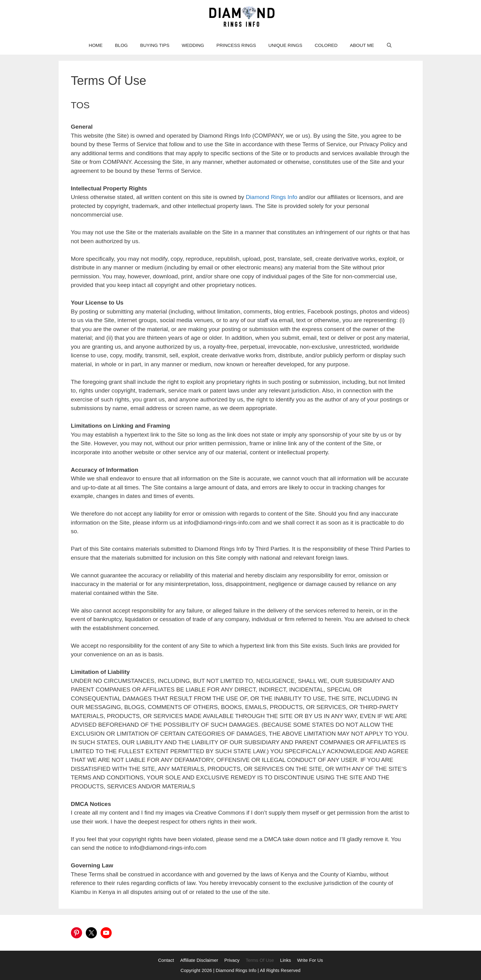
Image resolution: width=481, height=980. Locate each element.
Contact (166, 960)
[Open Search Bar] (389, 45)
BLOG (122, 45)
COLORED (326, 45)
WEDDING (193, 45)
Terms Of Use (260, 960)
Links (286, 960)
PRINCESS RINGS (236, 45)
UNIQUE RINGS (285, 45)
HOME (96, 45)
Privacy (232, 960)
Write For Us (310, 960)
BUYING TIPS (155, 45)
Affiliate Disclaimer (199, 960)
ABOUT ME (362, 45)
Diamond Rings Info (272, 197)
